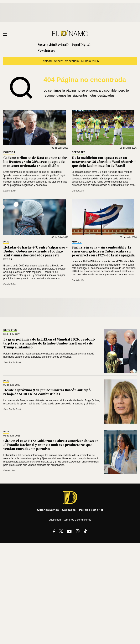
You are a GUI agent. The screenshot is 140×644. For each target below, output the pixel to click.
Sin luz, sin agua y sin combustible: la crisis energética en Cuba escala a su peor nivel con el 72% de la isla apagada (103, 251)
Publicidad (55, 520)
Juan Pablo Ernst (12, 362)
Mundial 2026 (90, 61)
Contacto (69, 510)
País (6, 242)
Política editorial (91, 510)
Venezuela (72, 61)
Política (9, 152)
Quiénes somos (48, 510)
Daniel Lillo (9, 191)
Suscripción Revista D (53, 44)
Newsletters (46, 50)
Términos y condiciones (78, 520)
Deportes (79, 152)
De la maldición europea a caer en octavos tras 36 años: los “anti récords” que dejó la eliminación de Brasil (104, 162)
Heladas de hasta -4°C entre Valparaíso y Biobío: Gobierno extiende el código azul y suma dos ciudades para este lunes (36, 253)
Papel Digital (81, 44)
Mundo (77, 242)
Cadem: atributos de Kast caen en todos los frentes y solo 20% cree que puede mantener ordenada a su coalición (35, 162)
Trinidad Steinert (52, 61)
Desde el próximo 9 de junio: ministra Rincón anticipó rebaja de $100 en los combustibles (47, 392)
